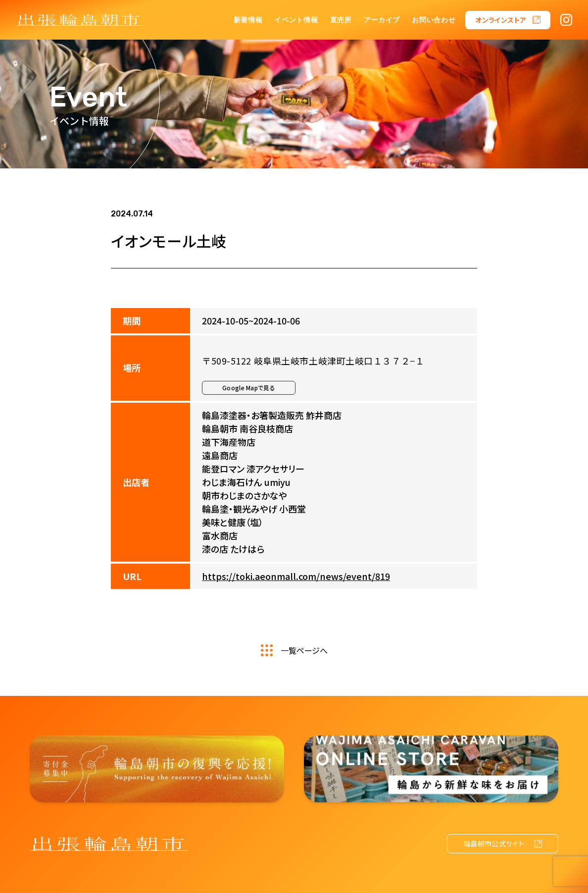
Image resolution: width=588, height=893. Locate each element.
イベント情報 (296, 20)
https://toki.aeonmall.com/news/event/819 (296, 576)
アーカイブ (382, 20)
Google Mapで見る (249, 388)
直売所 (341, 20)
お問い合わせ (434, 20)
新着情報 (248, 20)
